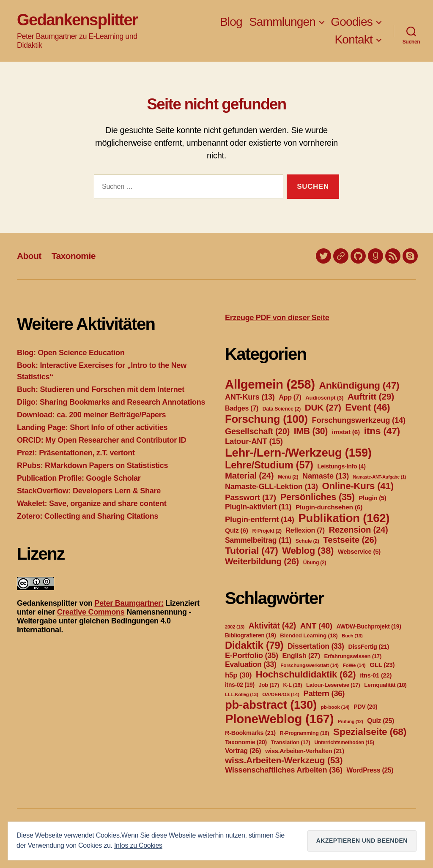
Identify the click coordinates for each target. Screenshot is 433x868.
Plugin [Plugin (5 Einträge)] (372, 498)
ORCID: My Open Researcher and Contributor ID (101, 440)
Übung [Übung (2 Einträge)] (315, 563)
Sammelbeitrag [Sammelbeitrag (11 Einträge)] (258, 540)
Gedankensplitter (77, 20)
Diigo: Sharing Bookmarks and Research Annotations (111, 402)
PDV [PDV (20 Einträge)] (365, 707)
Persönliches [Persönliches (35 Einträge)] (318, 497)
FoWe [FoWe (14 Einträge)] (354, 665)
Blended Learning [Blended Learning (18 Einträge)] (309, 635)
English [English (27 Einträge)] (301, 656)
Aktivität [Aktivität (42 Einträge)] (272, 626)
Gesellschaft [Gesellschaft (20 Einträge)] (257, 431)
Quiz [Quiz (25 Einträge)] (381, 721)
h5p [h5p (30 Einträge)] (238, 675)
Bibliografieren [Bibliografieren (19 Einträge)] (251, 635)
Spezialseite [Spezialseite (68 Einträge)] (370, 732)
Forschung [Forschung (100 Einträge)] (266, 419)
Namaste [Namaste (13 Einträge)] (326, 476)
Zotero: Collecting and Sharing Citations (88, 516)
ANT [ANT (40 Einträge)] (316, 626)
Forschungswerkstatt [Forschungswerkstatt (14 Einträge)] (309, 665)
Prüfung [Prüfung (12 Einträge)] (351, 721)
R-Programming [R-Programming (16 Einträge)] (305, 733)
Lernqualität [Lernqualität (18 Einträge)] (385, 685)
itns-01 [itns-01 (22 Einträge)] (376, 675)
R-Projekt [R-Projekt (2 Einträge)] (267, 531)
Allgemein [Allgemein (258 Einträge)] (270, 384)
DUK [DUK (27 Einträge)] (323, 407)
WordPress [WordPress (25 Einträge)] (370, 770)
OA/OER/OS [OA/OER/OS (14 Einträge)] (281, 694)
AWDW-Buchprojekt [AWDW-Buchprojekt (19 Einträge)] (369, 626)
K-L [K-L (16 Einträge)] (293, 685)
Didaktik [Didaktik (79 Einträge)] (254, 645)
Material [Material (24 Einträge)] (249, 476)
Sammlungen (282, 22)
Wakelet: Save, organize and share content (92, 503)
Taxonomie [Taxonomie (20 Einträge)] (246, 742)
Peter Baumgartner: (129, 603)
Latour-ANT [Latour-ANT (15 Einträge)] (254, 441)
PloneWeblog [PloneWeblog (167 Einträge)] (279, 719)
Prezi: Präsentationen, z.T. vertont (76, 453)
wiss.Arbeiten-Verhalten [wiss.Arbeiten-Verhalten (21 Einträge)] (305, 751)
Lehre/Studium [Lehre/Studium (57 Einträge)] (269, 465)
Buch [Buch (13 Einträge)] (352, 636)
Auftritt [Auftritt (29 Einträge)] (371, 396)
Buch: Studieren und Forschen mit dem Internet (101, 389)
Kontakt (354, 39)
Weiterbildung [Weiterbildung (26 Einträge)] (262, 561)
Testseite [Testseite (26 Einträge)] (350, 540)
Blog (231, 22)
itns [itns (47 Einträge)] (382, 431)
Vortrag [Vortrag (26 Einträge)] (243, 751)
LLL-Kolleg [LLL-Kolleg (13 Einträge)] (241, 694)
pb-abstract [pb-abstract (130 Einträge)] (271, 705)
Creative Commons (91, 612)
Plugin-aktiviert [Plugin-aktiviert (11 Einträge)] (258, 507)
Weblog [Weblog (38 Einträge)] (308, 551)
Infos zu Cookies (138, 845)
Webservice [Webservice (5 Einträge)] (359, 552)
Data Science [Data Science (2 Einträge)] (282, 409)
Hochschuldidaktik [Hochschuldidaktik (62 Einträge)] (306, 674)
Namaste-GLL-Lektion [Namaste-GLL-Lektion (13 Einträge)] (271, 487)
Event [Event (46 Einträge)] (367, 407)
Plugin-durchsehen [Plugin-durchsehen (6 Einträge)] (329, 507)
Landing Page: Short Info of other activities (92, 427)
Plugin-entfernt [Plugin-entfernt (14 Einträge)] (260, 519)
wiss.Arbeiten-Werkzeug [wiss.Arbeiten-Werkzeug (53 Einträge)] (284, 760)
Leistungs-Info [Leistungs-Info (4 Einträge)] (341, 466)
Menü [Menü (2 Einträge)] (288, 477)
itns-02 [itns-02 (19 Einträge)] (240, 685)
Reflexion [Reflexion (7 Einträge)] (305, 530)
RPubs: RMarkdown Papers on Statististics (92, 465)
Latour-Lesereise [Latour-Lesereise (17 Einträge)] (333, 685)
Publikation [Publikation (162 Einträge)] (344, 518)
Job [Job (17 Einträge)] (269, 685)
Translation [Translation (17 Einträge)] (291, 742)
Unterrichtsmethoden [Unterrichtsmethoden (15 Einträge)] (344, 743)
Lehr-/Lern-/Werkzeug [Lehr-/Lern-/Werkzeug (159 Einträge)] (298, 453)
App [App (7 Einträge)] (290, 397)
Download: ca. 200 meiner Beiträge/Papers (91, 415)
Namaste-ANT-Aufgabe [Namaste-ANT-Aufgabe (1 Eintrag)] (380, 477)
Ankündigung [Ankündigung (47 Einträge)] (359, 385)
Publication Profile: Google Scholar (79, 478)
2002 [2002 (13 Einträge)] (235, 627)
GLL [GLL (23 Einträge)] (382, 665)
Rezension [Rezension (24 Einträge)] (359, 530)
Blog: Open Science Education (71, 353)
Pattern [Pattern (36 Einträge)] (324, 693)
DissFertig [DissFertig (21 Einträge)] (369, 647)
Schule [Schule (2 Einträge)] (307, 541)
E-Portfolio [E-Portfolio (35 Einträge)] (252, 656)
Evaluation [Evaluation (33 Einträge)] (251, 664)
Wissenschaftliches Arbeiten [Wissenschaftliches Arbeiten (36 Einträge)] (284, 770)
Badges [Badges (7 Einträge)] (242, 408)
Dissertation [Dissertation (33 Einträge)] (316, 646)
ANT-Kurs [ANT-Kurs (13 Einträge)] (250, 397)
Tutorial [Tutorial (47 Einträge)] (252, 550)
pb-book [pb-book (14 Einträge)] (335, 707)
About (29, 256)
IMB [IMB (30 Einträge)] (311, 431)
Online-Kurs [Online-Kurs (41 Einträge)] (358, 486)
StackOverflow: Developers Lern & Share (89, 491)
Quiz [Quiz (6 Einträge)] (237, 530)
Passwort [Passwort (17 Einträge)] (251, 497)
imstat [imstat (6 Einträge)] (346, 432)
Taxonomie (74, 256)
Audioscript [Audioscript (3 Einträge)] (324, 398)
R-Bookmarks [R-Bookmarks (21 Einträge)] (250, 733)
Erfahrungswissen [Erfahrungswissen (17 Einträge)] (353, 656)
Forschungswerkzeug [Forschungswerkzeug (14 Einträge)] (359, 420)
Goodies (352, 22)
